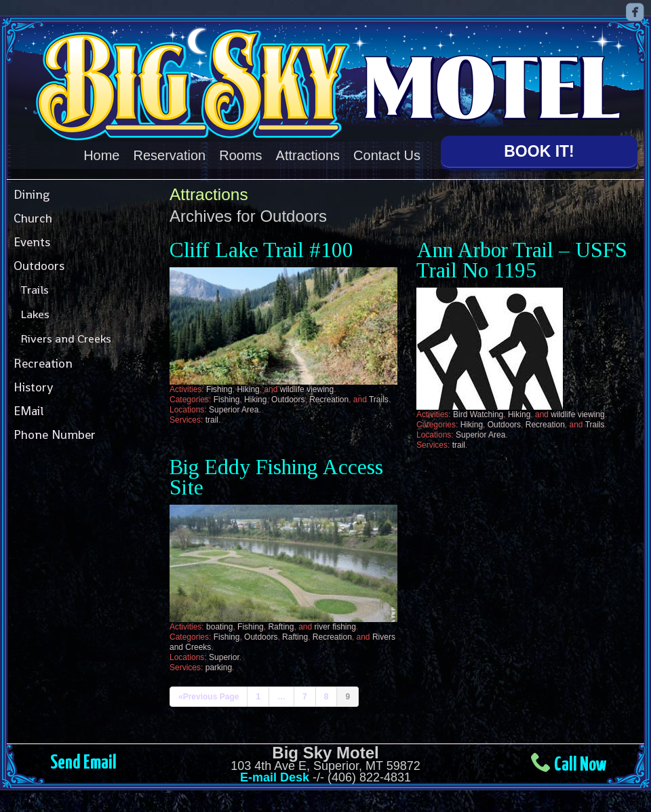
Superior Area (234, 410)
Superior (224, 657)
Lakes (35, 314)
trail (212, 420)
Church (33, 218)
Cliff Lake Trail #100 (261, 250)
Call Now (580, 765)
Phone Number (55, 434)
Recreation (43, 363)
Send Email (83, 763)
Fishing (219, 389)
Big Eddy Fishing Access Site (276, 477)
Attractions (308, 155)
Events (32, 242)
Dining (32, 194)
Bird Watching (478, 414)
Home (101, 155)
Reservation (170, 155)
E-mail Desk (275, 777)
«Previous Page (209, 697)
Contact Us (387, 155)
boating (219, 627)
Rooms (240, 155)
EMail (28, 411)
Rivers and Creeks (66, 339)
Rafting (281, 627)
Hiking (248, 389)
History (33, 387)
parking (219, 668)
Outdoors (39, 266)
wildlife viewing (307, 389)
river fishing (335, 627)
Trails (35, 290)
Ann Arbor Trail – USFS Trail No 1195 (522, 260)
